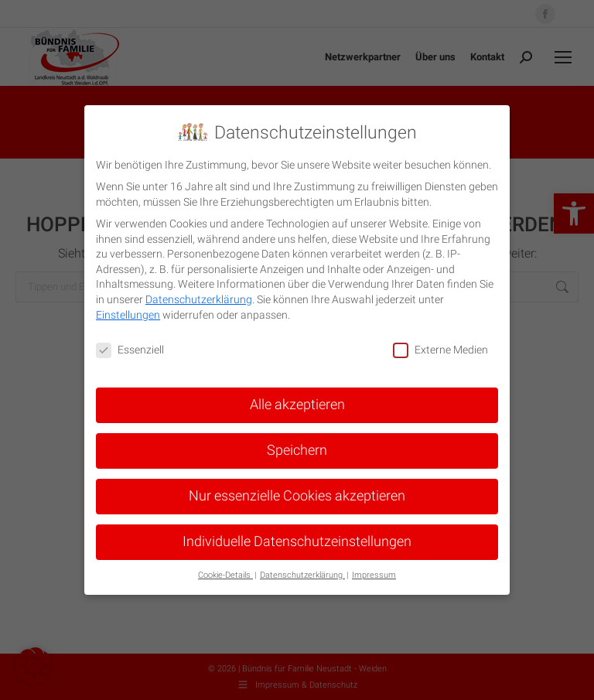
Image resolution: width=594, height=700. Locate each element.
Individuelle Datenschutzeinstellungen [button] (297, 541)
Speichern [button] (297, 450)
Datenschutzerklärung (199, 299)
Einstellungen (128, 315)
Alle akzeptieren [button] (297, 405)
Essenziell (130, 350)
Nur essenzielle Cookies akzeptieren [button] (297, 496)
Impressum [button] (374, 575)
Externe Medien (440, 350)
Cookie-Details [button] (225, 575)
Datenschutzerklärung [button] (302, 575)
